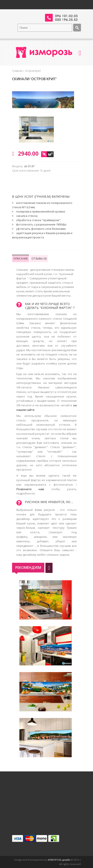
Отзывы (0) (39, 259)
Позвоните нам (30, 489)
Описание (21, 259)
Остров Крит (33, 71)
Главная (17, 71)
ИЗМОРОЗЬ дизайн (59, 860)
